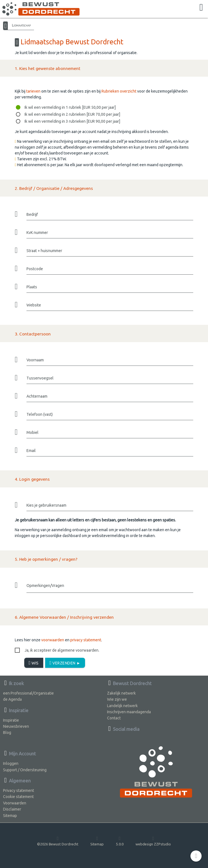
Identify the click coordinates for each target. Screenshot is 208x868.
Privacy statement (19, 790)
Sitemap (10, 816)
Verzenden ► (65, 663)
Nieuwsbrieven (16, 726)
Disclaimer (12, 809)
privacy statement (86, 640)
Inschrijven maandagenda (129, 712)
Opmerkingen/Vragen (45, 586)
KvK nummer (37, 233)
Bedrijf (32, 214)
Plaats (32, 287)
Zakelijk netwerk (121, 693)
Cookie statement (18, 797)
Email (31, 451)
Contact (114, 718)
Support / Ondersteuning (25, 770)
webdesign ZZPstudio (153, 841)
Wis (34, 663)
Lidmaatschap (21, 25)
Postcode (35, 269)
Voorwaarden (15, 803)
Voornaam (35, 360)
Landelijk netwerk (122, 706)
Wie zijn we (117, 699)
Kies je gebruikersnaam (46, 505)
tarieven (33, 91)
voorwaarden (53, 640)
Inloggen (11, 763)
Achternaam (37, 396)
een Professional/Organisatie (28, 693)
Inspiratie (11, 720)
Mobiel (32, 432)
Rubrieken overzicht (119, 91)
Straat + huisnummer (44, 251)
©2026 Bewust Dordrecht (58, 841)
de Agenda (12, 699)
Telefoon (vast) (40, 414)
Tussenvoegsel (40, 378)
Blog (7, 732)
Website (34, 305)
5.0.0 (120, 841)
